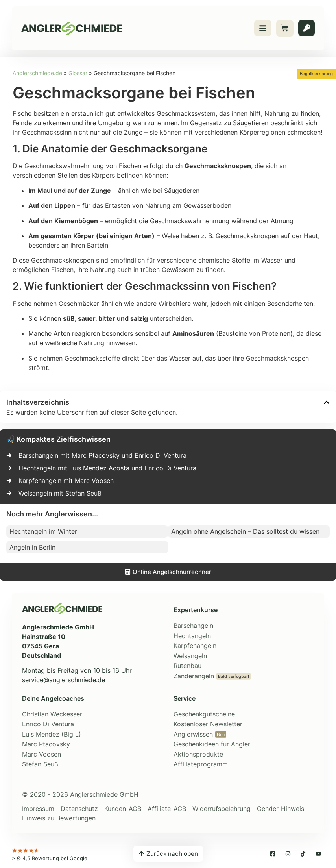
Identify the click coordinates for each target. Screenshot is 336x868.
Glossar (78, 73)
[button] (327, 402)
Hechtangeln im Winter (43, 531)
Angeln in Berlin (32, 547)
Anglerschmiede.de (37, 73)
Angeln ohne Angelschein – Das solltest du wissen (245, 531)
